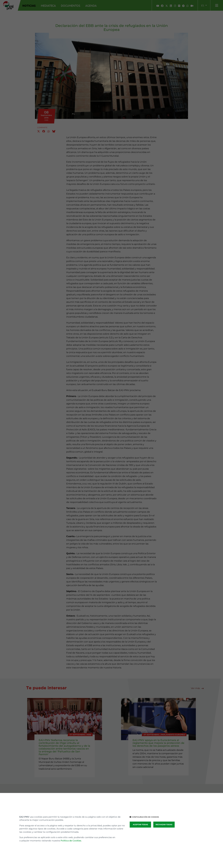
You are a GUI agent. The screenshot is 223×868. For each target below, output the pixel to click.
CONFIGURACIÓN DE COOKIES (144, 817)
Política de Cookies (71, 841)
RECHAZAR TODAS (164, 825)
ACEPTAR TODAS (140, 825)
